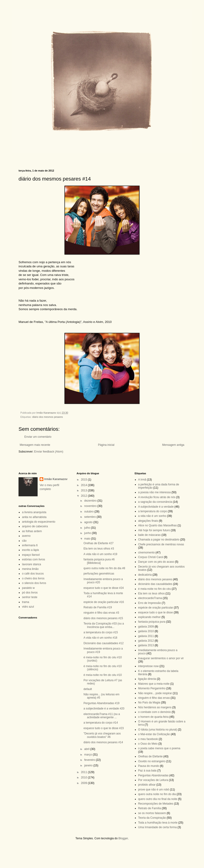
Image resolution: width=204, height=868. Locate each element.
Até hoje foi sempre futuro (154, 530)
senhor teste (30, 597)
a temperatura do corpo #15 (101, 632)
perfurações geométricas (99, 574)
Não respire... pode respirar (155, 693)
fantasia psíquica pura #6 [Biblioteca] (99, 561)
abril (87, 749)
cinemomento (147, 553)
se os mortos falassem (152, 813)
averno (26, 536)
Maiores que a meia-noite (154, 684)
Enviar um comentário (38, 437)
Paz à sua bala (147, 771)
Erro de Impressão (150, 603)
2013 (84, 490)
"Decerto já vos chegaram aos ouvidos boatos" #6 (102, 735)
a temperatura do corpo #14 (101, 723)
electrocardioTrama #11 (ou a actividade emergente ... (102, 716)
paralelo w (28, 588)
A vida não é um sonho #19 (100, 554)
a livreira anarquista (34, 512)
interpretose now (148, 666)
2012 (84, 496)
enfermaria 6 (30, 545)
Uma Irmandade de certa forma (158, 827)
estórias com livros (33, 559)
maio (88, 539)
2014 (84, 485)
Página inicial (106, 445)
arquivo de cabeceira (35, 526)
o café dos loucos (33, 574)
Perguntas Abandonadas (153, 775)
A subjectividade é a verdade (156, 507)
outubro (89, 512)
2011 (84, 772)
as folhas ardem (32, 531)
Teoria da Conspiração (152, 818)
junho (88, 533)
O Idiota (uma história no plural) (158, 730)
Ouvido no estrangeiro (152, 761)
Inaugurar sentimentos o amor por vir (161, 658)
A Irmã (142, 480)
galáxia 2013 (146, 645)
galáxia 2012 (146, 641)
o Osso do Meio (148, 744)
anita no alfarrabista (34, 517)
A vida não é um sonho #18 (100, 638)
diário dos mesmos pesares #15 (103, 618)
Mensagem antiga (173, 445)
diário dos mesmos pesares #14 (103, 742)
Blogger (123, 838)
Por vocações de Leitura (153, 780)
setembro (90, 517)
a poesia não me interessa (155, 492)
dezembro (91, 501)
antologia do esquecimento (39, 522)
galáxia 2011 (146, 636)
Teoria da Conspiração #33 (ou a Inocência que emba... (104, 625)
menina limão (30, 569)
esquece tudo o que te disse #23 (104, 728)
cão (24, 541)
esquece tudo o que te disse (156, 612)
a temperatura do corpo (153, 511)
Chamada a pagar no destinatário (159, 540)
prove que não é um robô (154, 790)
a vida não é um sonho (152, 516)
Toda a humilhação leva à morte (158, 823)
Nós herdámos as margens (155, 707)
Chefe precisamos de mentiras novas (161, 544)
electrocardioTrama (150, 598)
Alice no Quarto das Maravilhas (158, 525)
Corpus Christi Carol (151, 557)
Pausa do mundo (149, 766)
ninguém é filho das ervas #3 (101, 613)
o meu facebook (148, 739)
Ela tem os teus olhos (151, 593)
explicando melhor (149, 617)
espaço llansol (31, 555)
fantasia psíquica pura (152, 622)
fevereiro (90, 760)
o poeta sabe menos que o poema (159, 748)
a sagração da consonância (155, 502)
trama (26, 602)
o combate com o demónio (155, 712)
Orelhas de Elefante (150, 756)
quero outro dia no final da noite (158, 799)
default (88, 689)
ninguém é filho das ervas (154, 698)
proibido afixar (147, 785)
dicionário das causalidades (155, 584)
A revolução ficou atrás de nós (157, 497)
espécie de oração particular (156, 608)
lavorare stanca (32, 564)
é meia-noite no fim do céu (155, 589)
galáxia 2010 (146, 631)
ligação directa (147, 679)
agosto (89, 522)
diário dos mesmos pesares (48, 417)
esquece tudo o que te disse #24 (104, 588)
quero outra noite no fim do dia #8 (104, 568)
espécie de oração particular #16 (104, 602)
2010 (84, 777)
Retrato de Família (150, 808)
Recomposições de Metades (156, 804)
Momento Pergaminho (152, 688)
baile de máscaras (149, 535)
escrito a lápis (30, 550)
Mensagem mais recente (35, 445)
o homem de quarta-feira (153, 717)
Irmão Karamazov (56, 479)
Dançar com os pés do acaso (156, 562)
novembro (91, 506)
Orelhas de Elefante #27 (98, 543)
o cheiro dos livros (33, 578)
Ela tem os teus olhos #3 (99, 549)
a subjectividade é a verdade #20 (104, 709)
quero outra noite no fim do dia (157, 794)
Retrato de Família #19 (98, 607)
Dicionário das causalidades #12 (104, 643)
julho (88, 528)
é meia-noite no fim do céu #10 (103, 675)
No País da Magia (149, 703)
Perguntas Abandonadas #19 (101, 703)
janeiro (89, 765)
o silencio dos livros (34, 583)
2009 (84, 783)
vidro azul (28, 607)
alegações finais (148, 521)
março (88, 755)
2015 (84, 480)
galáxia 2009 (146, 627)
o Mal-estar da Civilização (154, 734)
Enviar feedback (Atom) (49, 452)
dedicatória (145, 575)
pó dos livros (30, 593)
